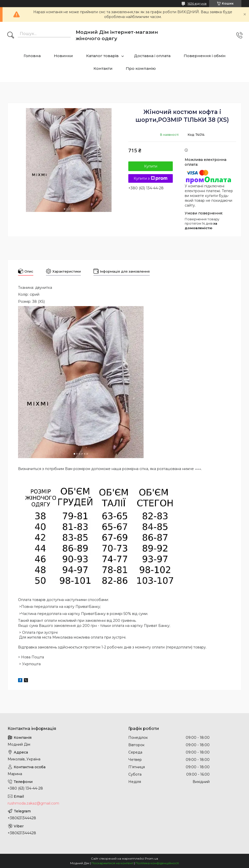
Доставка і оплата (152, 56)
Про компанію (141, 68)
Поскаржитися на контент (112, 863)
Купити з (151, 178)
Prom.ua (151, 858)
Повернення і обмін (205, 56)
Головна (32, 56)
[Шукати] (11, 36)
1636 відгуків (197, 3)
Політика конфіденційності (157, 863)
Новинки (63, 56)
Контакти (103, 68)
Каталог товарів (102, 56)
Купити (151, 166)
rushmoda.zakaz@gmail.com (33, 803)
